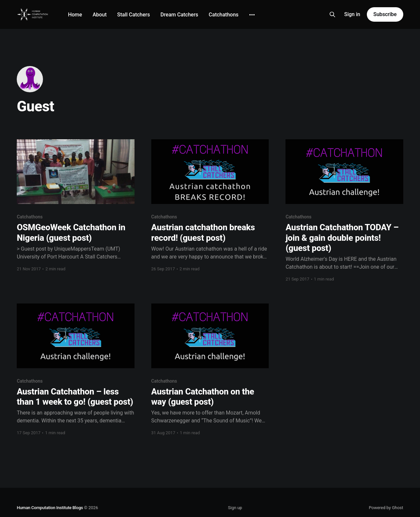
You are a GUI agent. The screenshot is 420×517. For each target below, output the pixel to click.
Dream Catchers (179, 15)
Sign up (235, 508)
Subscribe (385, 14)
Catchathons (224, 15)
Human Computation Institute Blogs (50, 508)
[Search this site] (332, 14)
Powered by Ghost (386, 508)
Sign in (352, 14)
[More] (252, 15)
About (100, 15)
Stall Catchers (134, 15)
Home (75, 15)
